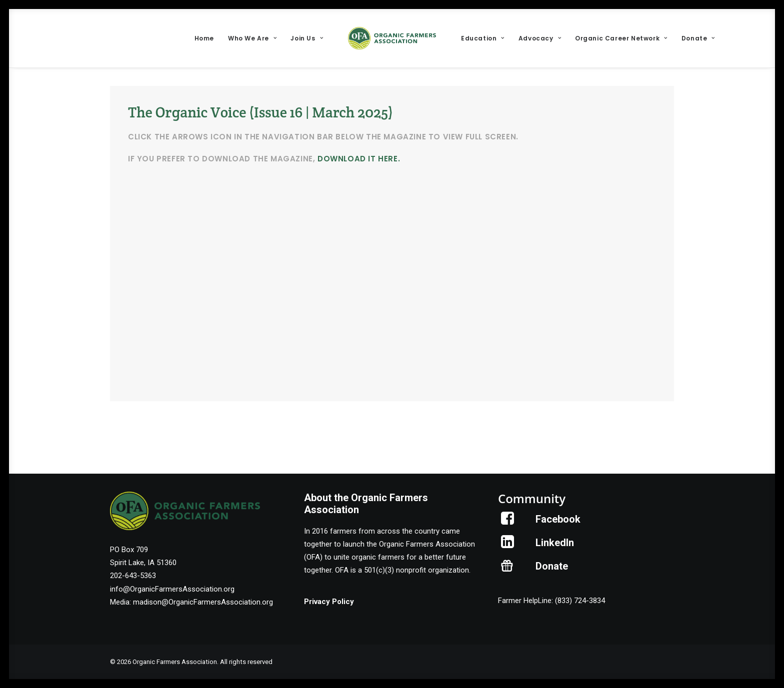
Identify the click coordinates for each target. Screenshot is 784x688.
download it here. (359, 159)
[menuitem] (204, 38)
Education (483, 38)
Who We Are (252, 38)
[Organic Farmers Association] (392, 38)
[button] (508, 522)
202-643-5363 (133, 576)
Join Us (307, 38)
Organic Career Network (621, 38)
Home (204, 38)
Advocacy (540, 38)
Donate (698, 38)
